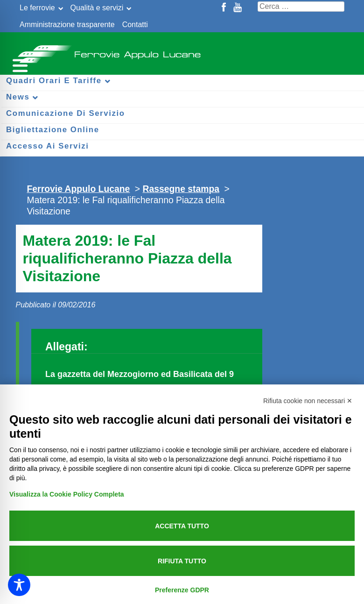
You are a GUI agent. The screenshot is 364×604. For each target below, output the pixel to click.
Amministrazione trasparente (67, 25)
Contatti (135, 25)
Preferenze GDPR (182, 590)
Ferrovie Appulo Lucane (182, 51)
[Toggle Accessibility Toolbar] (19, 585)
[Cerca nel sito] (301, 7)
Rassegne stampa (181, 189)
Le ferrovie (37, 8)
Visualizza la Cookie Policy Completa (67, 494)
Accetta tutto (182, 526)
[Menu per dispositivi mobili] (19, 64)
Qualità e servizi (97, 8)
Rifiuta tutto (182, 561)
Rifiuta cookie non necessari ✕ (308, 401)
